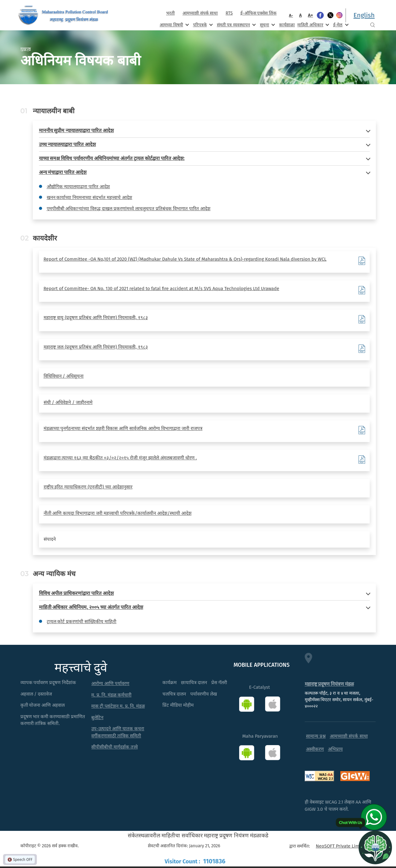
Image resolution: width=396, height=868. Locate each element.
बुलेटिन (97, 718)
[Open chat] (375, 847)
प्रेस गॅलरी (219, 683)
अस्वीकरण (315, 749)
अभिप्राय (335, 749)
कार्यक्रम (170, 683)
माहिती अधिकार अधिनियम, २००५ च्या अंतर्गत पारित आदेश (91, 607)
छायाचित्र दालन (194, 683)
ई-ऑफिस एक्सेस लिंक (258, 13)
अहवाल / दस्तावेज (36, 694)
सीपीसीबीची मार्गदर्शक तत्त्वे (114, 747)
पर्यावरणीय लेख (204, 694)
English (364, 15)
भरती (170, 13)
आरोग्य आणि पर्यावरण (110, 684)
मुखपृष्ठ (26, 49)
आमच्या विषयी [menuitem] (174, 25)
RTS (229, 13)
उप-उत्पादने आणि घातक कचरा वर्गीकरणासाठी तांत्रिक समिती (118, 732)
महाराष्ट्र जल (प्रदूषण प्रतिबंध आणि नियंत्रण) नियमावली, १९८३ (96, 347)
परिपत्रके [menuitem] (202, 25)
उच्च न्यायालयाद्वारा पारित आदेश (68, 144)
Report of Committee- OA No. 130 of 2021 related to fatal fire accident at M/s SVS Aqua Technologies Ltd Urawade (161, 289)
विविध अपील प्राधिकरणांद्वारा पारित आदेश (77, 593)
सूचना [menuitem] (267, 25)
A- (291, 15)
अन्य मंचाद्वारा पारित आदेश (63, 172)
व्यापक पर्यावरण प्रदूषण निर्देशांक (48, 683)
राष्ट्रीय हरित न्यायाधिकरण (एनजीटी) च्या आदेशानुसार (88, 487)
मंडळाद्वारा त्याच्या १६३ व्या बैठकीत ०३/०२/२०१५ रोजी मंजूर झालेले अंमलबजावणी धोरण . (120, 458)
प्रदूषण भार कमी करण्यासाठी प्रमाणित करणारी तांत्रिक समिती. (53, 720)
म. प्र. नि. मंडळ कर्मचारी (111, 695)
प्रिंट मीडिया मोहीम (178, 705)
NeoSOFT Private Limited (342, 846)
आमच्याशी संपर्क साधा (200, 13)
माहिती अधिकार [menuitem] (313, 25)
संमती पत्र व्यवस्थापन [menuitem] (236, 25)
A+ (310, 15)
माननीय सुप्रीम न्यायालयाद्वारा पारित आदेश (77, 130)
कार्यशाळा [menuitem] (287, 25)
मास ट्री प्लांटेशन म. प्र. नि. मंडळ (118, 706)
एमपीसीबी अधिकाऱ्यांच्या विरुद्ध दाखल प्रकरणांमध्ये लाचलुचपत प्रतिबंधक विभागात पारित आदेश (129, 209)
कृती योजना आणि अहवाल (43, 705)
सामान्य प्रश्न (316, 736)
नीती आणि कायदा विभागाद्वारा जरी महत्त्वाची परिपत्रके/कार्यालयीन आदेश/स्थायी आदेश (118, 513)
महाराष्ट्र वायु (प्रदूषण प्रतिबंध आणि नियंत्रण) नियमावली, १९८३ (96, 318)
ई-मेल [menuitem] (340, 25)
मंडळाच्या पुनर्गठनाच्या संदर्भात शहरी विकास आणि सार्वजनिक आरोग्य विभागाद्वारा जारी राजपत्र (123, 428)
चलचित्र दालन (174, 694)
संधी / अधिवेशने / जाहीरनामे (68, 402)
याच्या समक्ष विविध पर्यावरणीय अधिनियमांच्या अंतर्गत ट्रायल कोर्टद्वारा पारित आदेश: (112, 158)
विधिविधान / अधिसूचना (64, 376)
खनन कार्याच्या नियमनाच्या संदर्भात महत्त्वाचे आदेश (90, 197)
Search (372, 25)
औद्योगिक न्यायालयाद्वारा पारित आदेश (78, 187)
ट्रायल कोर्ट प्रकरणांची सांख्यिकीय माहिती (82, 622)
